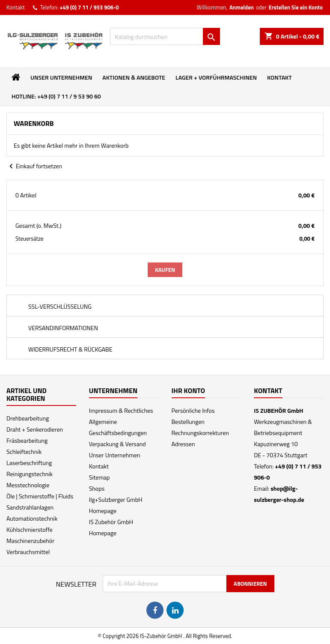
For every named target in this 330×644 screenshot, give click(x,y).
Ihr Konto (189, 391)
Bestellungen (188, 422)
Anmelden (242, 7)
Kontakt (16, 7)
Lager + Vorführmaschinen (216, 77)
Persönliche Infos (193, 410)
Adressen (183, 444)
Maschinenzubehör (30, 541)
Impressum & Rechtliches (121, 410)
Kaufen (165, 270)
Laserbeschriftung (29, 463)
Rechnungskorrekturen (200, 433)
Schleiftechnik (24, 452)
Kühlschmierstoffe (30, 529)
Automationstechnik (32, 518)
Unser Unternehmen (61, 77)
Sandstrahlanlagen (30, 507)
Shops (97, 488)
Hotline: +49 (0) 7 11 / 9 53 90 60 (56, 96)
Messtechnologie (28, 485)
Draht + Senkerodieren (35, 429)
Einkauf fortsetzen (34, 167)
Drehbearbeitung (28, 418)
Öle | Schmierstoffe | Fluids (40, 496)
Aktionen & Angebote (134, 77)
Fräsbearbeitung (27, 440)
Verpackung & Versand (117, 444)
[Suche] (165, 36)
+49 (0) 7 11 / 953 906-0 (89, 7)
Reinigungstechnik (30, 474)
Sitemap (100, 477)
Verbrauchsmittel (28, 552)
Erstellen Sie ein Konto (296, 7)
